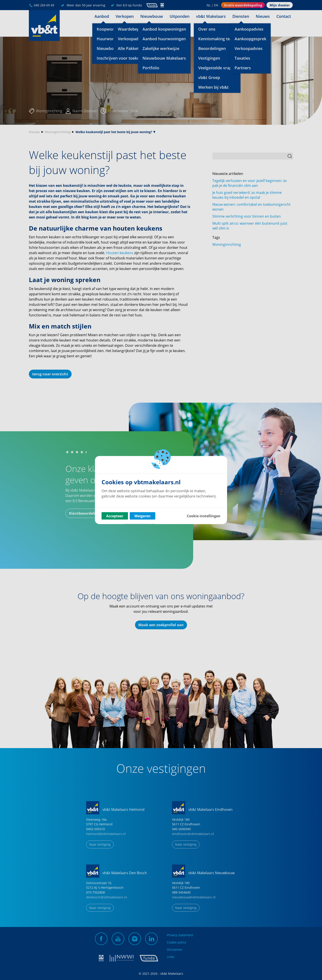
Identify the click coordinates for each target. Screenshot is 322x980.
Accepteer (115, 516)
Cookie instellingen (204, 516)
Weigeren (142, 516)
